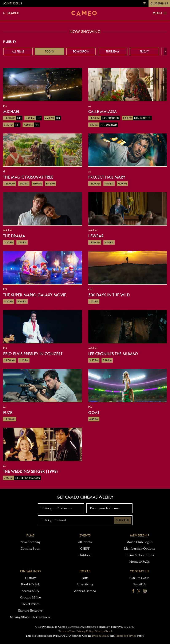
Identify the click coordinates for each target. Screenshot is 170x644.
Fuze (8, 413)
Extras (85, 571)
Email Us (140, 584)
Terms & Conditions (139, 555)
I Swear (96, 236)
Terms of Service (126, 636)
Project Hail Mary (107, 177)
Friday (144, 51)
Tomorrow (81, 51)
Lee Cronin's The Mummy (113, 354)
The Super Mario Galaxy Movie (35, 295)
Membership (140, 535)
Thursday (113, 51)
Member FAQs (139, 562)
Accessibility (30, 591)
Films (30, 535)
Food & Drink (30, 584)
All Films (18, 51)
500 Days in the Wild (109, 295)
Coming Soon (30, 549)
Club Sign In (159, 3)
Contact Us (139, 571)
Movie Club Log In (139, 542)
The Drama (14, 236)
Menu (160, 13)
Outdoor (85, 555)
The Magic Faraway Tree (28, 177)
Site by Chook (104, 631)
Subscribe (123, 520)
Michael (11, 112)
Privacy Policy (85, 631)
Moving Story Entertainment (30, 617)
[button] (165, 51)
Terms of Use (67, 631)
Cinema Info (30, 571)
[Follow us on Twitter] (139, 591)
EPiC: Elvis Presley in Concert (33, 354)
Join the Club (13, 3)
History (30, 578)
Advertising (85, 584)
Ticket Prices (30, 604)
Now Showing (30, 542)
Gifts (85, 578)
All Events (85, 542)
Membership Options (139, 549)
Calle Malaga (102, 112)
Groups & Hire (30, 597)
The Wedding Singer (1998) (30, 471)
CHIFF (85, 549)
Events (85, 535)
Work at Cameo (85, 591)
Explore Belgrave (30, 610)
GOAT (94, 413)
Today (50, 51)
